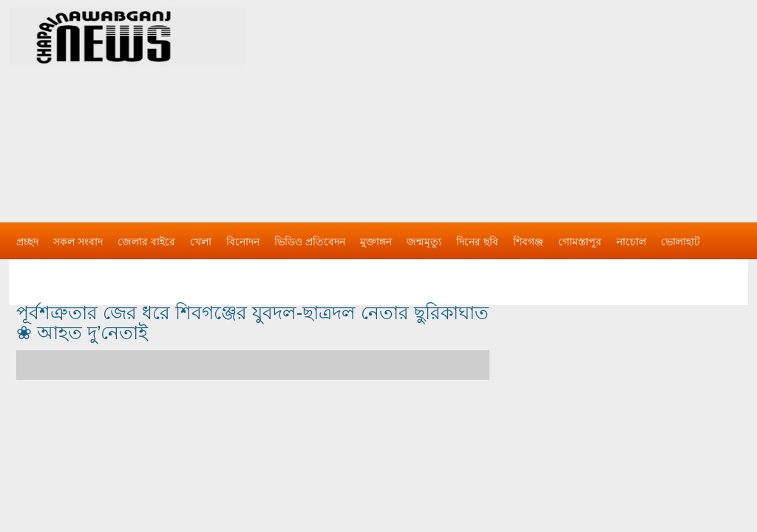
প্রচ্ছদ (27, 242)
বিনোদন (243, 242)
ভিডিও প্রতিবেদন (310, 242)
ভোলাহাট (680, 242)
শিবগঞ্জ (528, 242)
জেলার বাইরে (146, 242)
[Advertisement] (534, 103)
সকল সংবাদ (78, 242)
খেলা (201, 242)
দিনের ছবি (477, 242)
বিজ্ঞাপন (34, 271)
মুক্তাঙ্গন (376, 242)
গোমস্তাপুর (580, 242)
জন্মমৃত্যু (424, 242)
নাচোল (631, 242)
